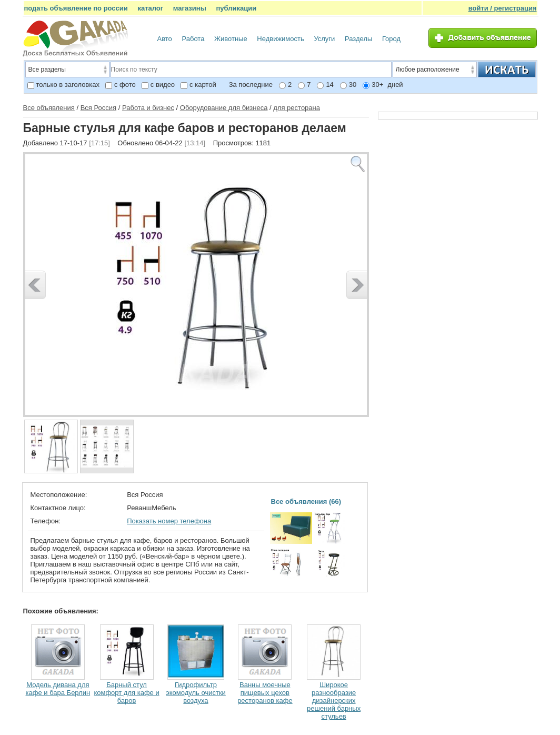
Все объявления (49, 108)
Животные (231, 39)
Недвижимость (280, 39)
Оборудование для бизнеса (224, 108)
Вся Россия (98, 108)
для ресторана (297, 108)
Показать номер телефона (169, 521)
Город (391, 39)
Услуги (324, 39)
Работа (193, 39)
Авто (165, 39)
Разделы (358, 39)
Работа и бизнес (148, 108)
